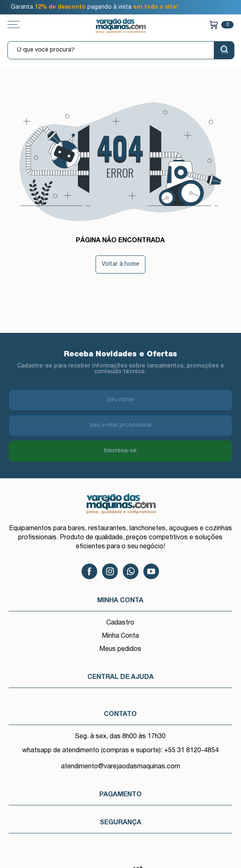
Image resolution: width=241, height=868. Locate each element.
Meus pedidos (120, 649)
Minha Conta (120, 636)
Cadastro (120, 623)
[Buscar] (224, 50)
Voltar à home (120, 264)
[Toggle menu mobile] (22, 25)
